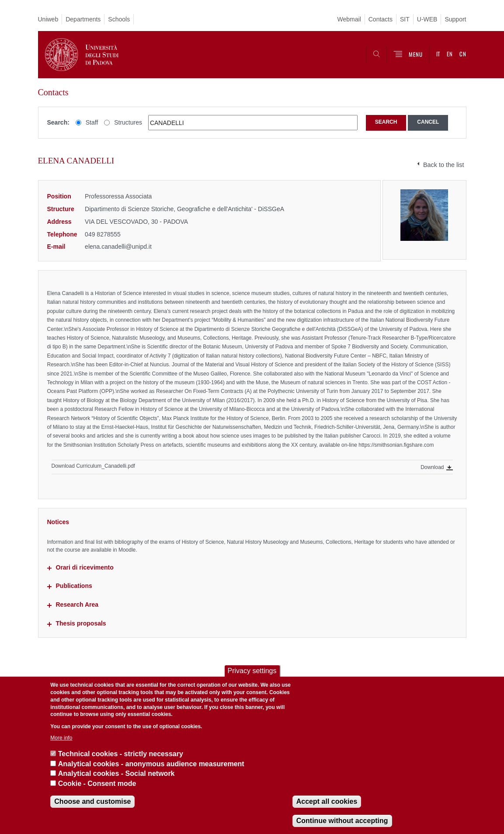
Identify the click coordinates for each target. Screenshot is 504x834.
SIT (405, 19)
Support (455, 19)
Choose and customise (92, 801)
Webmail (349, 19)
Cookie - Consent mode (97, 784)
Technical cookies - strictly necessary (121, 754)
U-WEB (427, 19)
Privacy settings (252, 671)
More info (61, 738)
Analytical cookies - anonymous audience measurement (151, 764)
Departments (83, 19)
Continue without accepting (342, 821)
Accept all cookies (327, 801)
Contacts (381, 19)
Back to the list (444, 165)
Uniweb (48, 19)
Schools (119, 19)
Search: (58, 122)
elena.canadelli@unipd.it (118, 247)
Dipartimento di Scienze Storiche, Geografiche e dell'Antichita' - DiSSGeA (184, 209)
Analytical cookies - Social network (116, 773)
